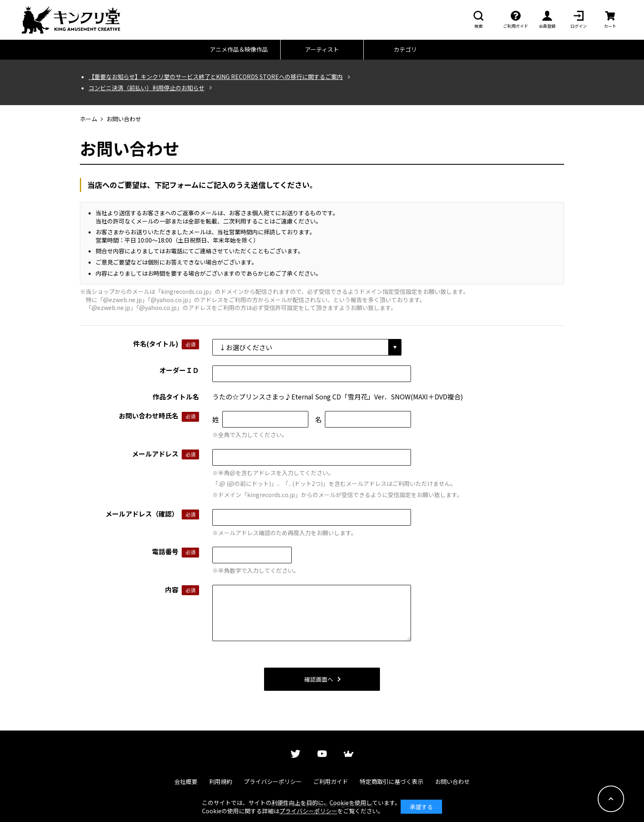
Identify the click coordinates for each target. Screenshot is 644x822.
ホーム (89, 119)
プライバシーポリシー (273, 781)
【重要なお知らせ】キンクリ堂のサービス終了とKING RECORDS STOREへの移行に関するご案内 (216, 77)
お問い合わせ (452, 781)
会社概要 (186, 781)
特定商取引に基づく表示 (392, 781)
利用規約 (221, 781)
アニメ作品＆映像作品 (239, 49)
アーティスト (322, 49)
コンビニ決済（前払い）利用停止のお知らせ (147, 88)
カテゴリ (405, 49)
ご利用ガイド (331, 781)
